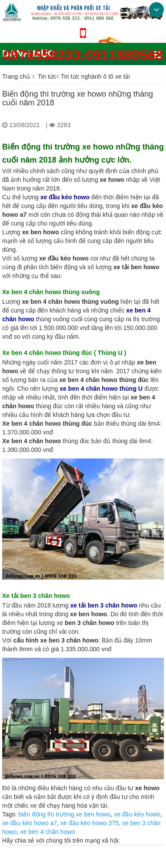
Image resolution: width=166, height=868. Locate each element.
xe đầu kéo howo (137, 814)
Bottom (156, 10)
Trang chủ (16, 76)
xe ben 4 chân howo (47, 832)
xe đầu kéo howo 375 (89, 823)
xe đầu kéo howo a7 (30, 823)
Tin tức (47, 76)
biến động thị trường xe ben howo (64, 814)
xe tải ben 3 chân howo (104, 605)
